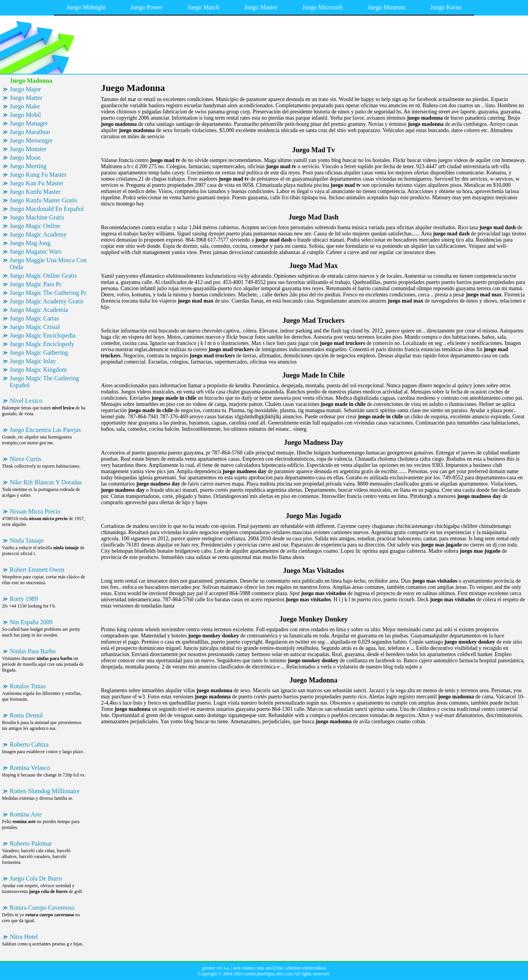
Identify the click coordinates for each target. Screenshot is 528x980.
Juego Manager (29, 123)
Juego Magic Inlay (33, 361)
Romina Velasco (30, 768)
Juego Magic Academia (39, 310)
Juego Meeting (28, 166)
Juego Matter (26, 98)
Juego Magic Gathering (39, 352)
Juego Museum (386, 7)
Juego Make (25, 106)
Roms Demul (26, 715)
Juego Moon (25, 158)
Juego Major (25, 89)
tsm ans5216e (270, 968)
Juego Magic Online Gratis (43, 276)
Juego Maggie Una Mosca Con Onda (48, 264)
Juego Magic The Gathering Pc (48, 293)
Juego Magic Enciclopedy (42, 344)
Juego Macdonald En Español (47, 209)
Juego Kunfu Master (35, 192)
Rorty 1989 (24, 599)
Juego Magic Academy (38, 234)
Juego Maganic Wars (36, 252)
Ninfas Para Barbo (33, 651)
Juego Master (261, 7)
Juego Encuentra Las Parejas (45, 430)
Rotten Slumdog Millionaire (45, 791)
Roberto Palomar (31, 843)
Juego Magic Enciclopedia (43, 335)
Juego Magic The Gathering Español (44, 382)
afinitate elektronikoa (306, 968)
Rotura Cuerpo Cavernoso (42, 908)
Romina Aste (26, 814)
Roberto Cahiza (29, 744)
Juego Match (203, 7)
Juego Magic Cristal (35, 327)
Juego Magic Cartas (34, 318)
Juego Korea (446, 7)
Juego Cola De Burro (36, 878)
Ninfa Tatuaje (27, 540)
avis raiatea (243, 968)
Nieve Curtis (25, 459)
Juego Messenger (31, 140)
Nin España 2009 (31, 622)
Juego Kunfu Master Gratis (43, 200)
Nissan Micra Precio (35, 511)
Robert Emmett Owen (37, 570)
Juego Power (146, 7)
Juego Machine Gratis (37, 217)
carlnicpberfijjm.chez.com (269, 974)
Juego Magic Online (35, 226)
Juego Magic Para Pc (36, 284)
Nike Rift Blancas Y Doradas (46, 482)
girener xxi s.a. (216, 968)
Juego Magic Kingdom (38, 370)
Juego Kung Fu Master (38, 175)
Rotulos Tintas (28, 686)
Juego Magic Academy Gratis (47, 301)
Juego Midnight (86, 7)
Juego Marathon (30, 132)
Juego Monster (28, 149)
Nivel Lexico (26, 401)
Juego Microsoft (322, 7)
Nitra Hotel (24, 937)
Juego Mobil (25, 115)
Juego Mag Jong (30, 243)
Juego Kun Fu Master (36, 183)
